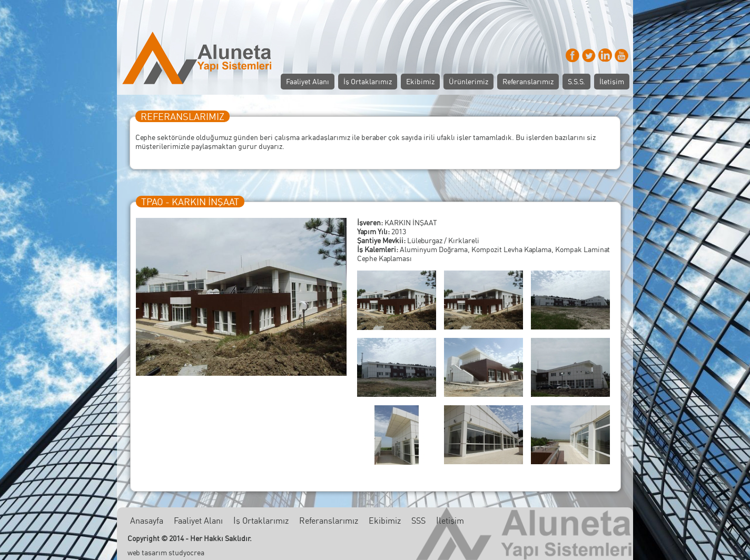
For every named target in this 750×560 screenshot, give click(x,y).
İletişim (612, 81)
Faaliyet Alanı (308, 81)
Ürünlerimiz (468, 81)
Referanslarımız (528, 81)
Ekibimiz (420, 81)
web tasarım (147, 552)
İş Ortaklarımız (368, 81)
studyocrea (186, 552)
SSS (418, 521)
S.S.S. (576, 81)
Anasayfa (147, 521)
